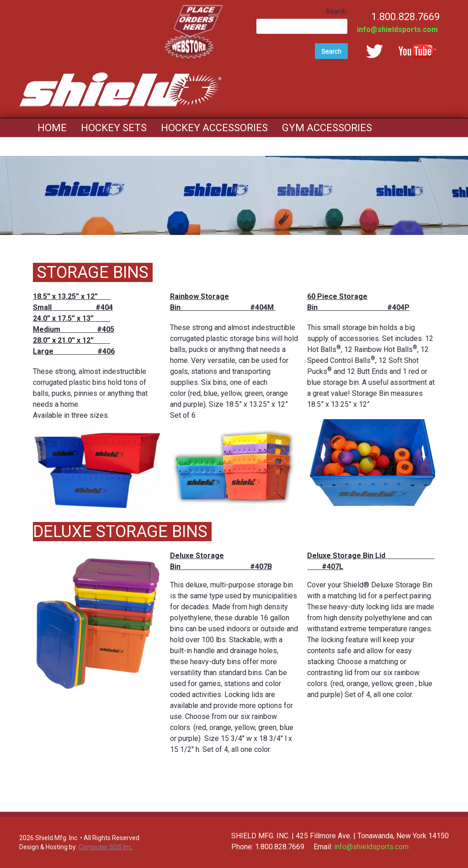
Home (52, 128)
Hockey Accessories (214, 128)
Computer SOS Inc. (106, 847)
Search (331, 51)
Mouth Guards (76, 146)
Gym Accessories (327, 128)
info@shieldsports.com (397, 29)
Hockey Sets (114, 128)
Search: (337, 11)
